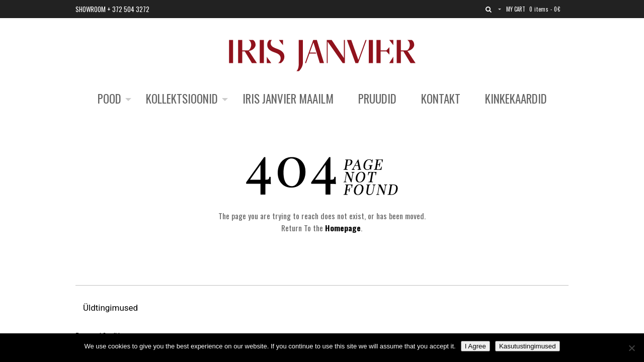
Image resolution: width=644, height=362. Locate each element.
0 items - (545, 9)
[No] (631, 348)
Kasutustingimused (528, 346)
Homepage (343, 228)
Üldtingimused (111, 308)
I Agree (475, 346)
